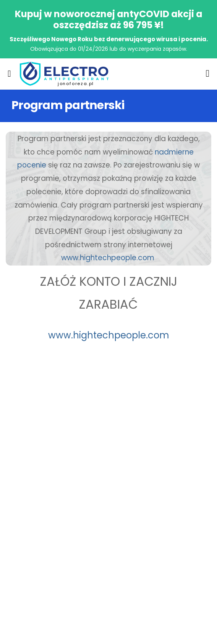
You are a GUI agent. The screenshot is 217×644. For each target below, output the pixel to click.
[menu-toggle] (9, 74)
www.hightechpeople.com (108, 258)
